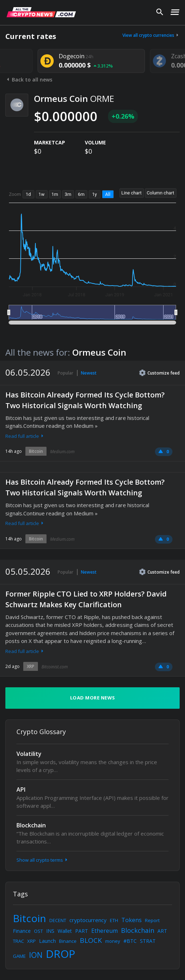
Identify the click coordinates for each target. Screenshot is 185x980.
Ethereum (104, 931)
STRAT (148, 941)
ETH (114, 920)
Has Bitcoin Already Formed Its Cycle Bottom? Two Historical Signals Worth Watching (85, 400)
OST (38, 931)
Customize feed (159, 373)
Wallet (65, 931)
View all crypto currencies (151, 35)
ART (162, 931)
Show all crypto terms (43, 860)
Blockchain (31, 825)
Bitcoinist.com (55, 667)
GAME (19, 956)
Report (152, 920)
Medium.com (62, 452)
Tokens (132, 920)
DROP (60, 954)
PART (82, 931)
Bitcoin (36, 451)
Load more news (93, 698)
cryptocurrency (88, 920)
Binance (68, 941)
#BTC (130, 941)
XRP (31, 666)
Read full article (25, 436)
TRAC (18, 941)
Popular (65, 373)
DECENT (58, 920)
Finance (22, 931)
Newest (89, 373)
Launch (47, 941)
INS (50, 931)
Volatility (29, 754)
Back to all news (29, 80)
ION (36, 955)
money (113, 941)
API (21, 790)
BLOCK (91, 940)
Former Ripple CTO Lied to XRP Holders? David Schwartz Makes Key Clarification (86, 599)
